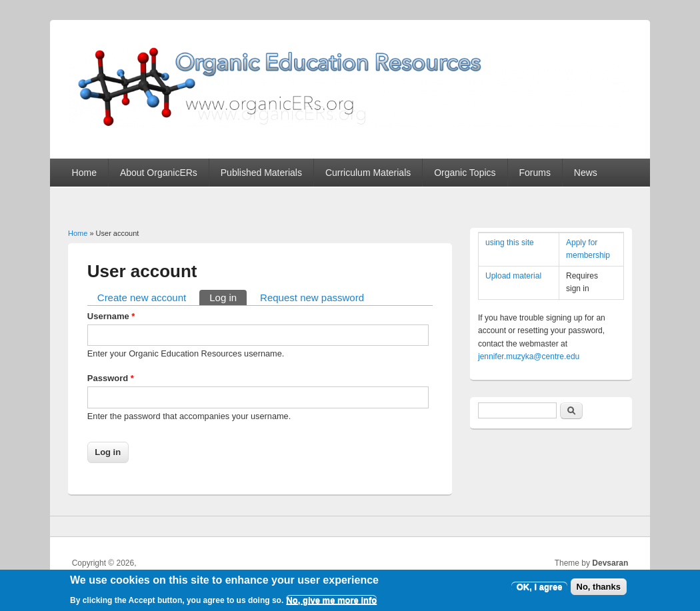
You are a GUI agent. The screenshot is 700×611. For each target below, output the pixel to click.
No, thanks (599, 589)
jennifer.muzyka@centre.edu (529, 356)
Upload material (513, 276)
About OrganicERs (159, 173)
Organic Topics (465, 173)
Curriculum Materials (368, 173)
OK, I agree (540, 589)
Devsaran (610, 563)
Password (111, 378)
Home (84, 173)
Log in (228, 297)
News (586, 173)
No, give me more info (331, 603)
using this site (510, 243)
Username (111, 316)
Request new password (312, 298)
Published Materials (261, 173)
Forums (534, 173)
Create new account (142, 298)
